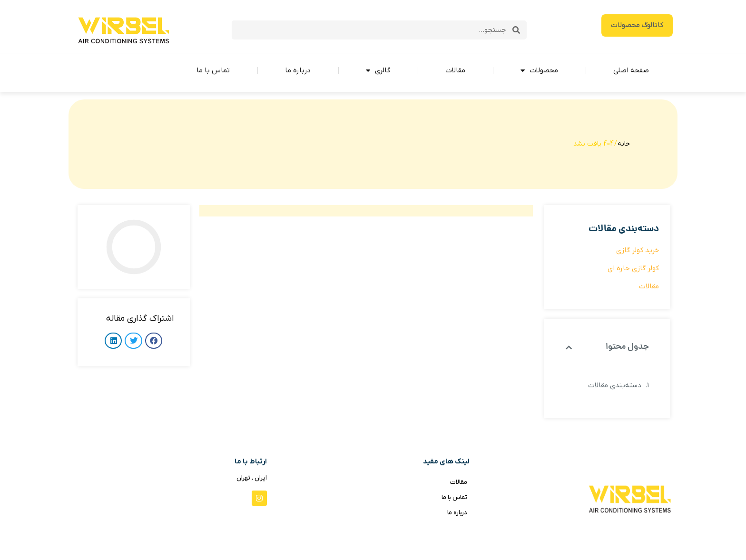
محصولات (539, 71)
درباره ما (298, 70)
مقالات (455, 70)
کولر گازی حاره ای (633, 268)
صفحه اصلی (631, 70)
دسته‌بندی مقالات (615, 385)
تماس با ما (213, 70)
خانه (624, 144)
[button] (569, 348)
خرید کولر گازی (638, 250)
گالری (378, 71)
